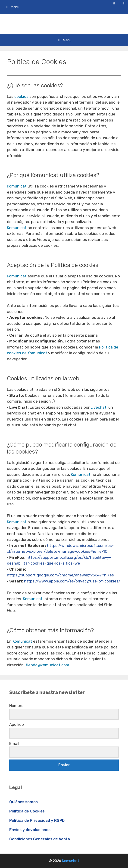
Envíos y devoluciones (30, 830)
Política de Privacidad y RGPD (37, 820)
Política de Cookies (27, 811)
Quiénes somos (23, 802)
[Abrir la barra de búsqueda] (114, 3)
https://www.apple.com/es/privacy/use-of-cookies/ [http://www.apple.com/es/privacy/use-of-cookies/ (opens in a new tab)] (72, 581)
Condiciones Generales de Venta (40, 839)
